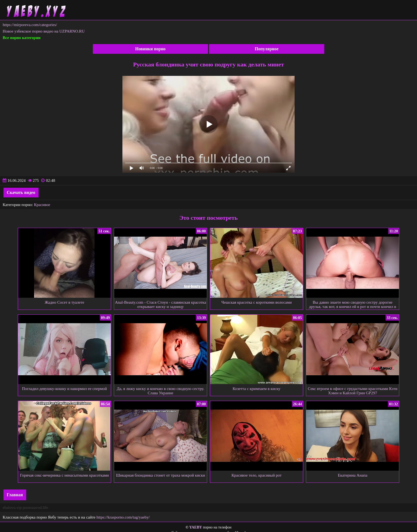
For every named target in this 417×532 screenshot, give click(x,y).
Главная (15, 495)
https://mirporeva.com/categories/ (30, 25)
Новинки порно (150, 49)
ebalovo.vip (12, 508)
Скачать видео (21, 192)
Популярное (267, 49)
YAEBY (196, 527)
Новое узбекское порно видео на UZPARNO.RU (44, 31)
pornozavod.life (35, 508)
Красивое (42, 205)
